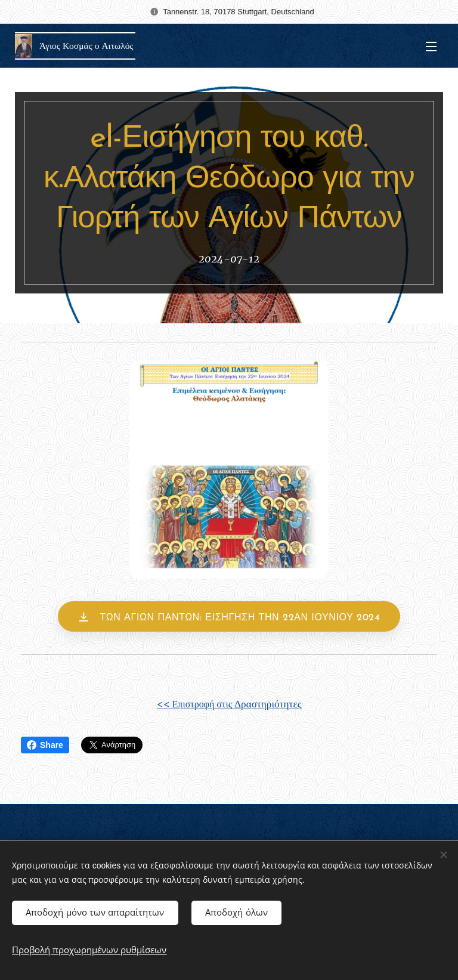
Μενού (431, 47)
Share (45, 745)
